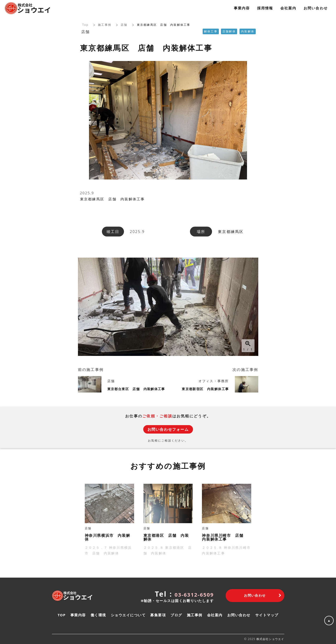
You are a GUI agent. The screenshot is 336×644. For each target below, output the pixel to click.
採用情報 (265, 8)
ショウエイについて (128, 615)
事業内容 (78, 615)
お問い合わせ (239, 615)
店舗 (124, 25)
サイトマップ (267, 615)
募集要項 (158, 615)
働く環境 (98, 615)
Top (86, 25)
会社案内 (215, 615)
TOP (62, 615)
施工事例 (105, 25)
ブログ (176, 615)
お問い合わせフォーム (168, 429)
